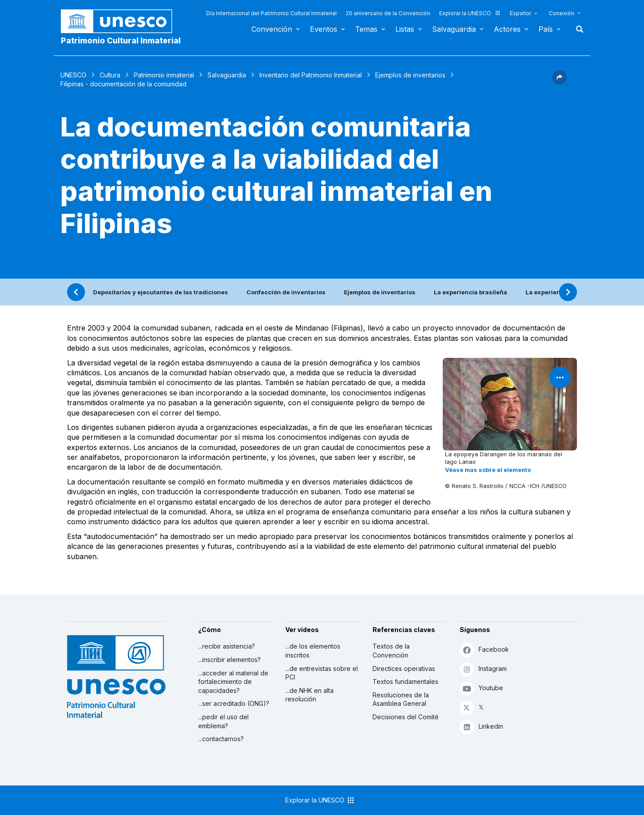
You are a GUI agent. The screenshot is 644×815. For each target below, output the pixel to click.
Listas (405, 29)
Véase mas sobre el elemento (488, 470)
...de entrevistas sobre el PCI (322, 673)
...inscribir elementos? (229, 660)
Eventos (324, 29)
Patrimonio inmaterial (164, 75)
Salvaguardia (454, 29)
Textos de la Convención (391, 651)
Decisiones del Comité (406, 717)
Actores (507, 29)
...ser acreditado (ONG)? (234, 703)
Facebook (484, 650)
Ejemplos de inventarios (410, 75)
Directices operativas (404, 669)
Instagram (483, 669)
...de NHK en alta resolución (309, 695)
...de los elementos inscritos (313, 651)
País (546, 29)
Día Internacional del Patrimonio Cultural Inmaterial (271, 13)
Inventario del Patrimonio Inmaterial (311, 75)
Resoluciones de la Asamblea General (401, 699)
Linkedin (481, 727)
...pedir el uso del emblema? (223, 721)
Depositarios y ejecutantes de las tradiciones (161, 292)
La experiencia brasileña (470, 292)
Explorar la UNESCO (470, 13)
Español (520, 13)
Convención (272, 29)
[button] (559, 82)
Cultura (110, 75)
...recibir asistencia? (227, 646)
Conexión (561, 13)
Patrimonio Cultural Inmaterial (121, 40)
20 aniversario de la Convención (388, 13)
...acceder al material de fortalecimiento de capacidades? (233, 682)
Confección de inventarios (286, 292)
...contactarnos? (221, 739)
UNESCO (73, 75)
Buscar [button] (577, 29)
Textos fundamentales (405, 681)
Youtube (481, 688)
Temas (366, 29)
